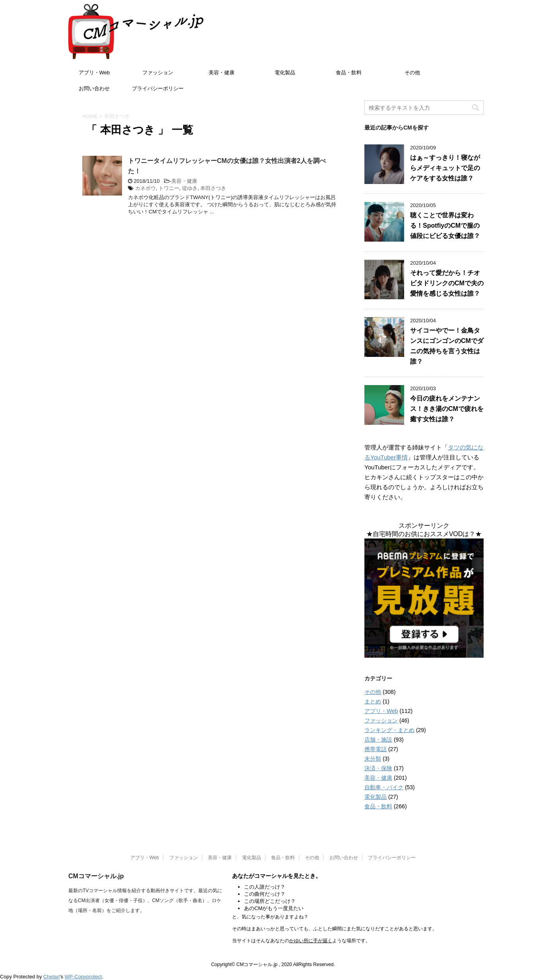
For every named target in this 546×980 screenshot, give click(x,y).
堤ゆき (190, 188)
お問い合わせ (94, 88)
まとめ (373, 701)
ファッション (158, 73)
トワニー (169, 188)
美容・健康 (222, 73)
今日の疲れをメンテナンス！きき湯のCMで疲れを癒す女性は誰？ (447, 409)
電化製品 (285, 73)
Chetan (51, 977)
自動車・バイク (384, 787)
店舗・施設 (378, 740)
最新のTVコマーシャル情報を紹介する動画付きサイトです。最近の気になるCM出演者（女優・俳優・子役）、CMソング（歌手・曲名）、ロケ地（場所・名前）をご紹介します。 (145, 901)
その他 (412, 73)
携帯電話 (376, 749)
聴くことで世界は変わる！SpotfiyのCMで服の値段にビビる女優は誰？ (445, 226)
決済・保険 (378, 768)
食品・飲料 (349, 73)
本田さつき (213, 188)
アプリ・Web (94, 73)
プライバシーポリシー (158, 88)
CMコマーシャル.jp (96, 876)
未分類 (373, 759)
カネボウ (145, 188)
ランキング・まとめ (389, 730)
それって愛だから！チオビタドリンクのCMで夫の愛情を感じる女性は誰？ (447, 283)
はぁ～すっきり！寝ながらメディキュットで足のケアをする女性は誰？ (445, 168)
